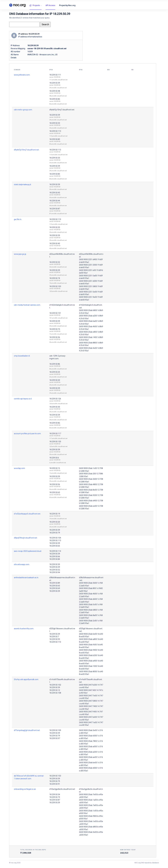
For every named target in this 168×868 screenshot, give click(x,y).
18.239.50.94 (55, 572)
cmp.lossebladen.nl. (22, 356)
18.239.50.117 (55, 434)
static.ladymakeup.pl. (23, 184)
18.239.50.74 (55, 278)
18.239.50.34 (55, 794)
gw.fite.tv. (18, 219)
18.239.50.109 (55, 730)
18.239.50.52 (55, 570)
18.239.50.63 (55, 492)
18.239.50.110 (55, 642)
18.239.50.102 (55, 685)
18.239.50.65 (55, 546)
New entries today (128, 850)
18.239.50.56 (55, 484)
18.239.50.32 (55, 262)
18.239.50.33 (55, 123)
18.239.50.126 (55, 399)
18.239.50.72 (55, 329)
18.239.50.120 (55, 442)
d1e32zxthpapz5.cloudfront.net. (27, 514)
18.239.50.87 (55, 209)
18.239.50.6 (54, 458)
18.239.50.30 (55, 407)
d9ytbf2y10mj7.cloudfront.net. (62, 110)
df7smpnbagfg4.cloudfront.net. (27, 730)
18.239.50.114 (55, 551)
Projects (35, 6)
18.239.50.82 (55, 99)
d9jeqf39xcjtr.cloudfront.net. (26, 538)
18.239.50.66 (55, 556)
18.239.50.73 (55, 797)
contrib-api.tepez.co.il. (23, 399)
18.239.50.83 (55, 139)
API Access (50, 5)
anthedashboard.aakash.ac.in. (26, 578)
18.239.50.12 (55, 690)
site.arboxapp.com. (22, 564)
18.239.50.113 (55, 131)
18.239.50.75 (55, 781)
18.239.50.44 (55, 201)
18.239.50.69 (55, 588)
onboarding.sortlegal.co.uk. (25, 789)
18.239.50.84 (55, 559)
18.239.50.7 (54, 637)
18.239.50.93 (55, 639)
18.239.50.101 (55, 313)
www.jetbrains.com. (22, 75)
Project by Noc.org (67, 5)
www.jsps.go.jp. (20, 254)
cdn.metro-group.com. (23, 110)
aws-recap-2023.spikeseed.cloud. (28, 551)
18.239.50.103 (55, 286)
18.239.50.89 (55, 583)
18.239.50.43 (55, 193)
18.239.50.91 (55, 784)
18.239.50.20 (55, 380)
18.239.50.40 (55, 244)
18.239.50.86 (55, 364)
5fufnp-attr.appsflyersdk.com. (26, 679)
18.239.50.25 (55, 372)
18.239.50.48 (55, 91)
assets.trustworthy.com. (24, 629)
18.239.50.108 (55, 693)
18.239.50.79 (55, 533)
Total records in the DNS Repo (33, 850)
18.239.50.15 (55, 468)
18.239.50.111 (55, 75)
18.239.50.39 (55, 83)
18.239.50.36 (55, 337)
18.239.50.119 (55, 219)
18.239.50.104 (55, 538)
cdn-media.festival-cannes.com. (27, 305)
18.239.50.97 (55, 738)
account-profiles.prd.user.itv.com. (28, 434)
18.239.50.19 (55, 514)
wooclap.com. (20, 468)
